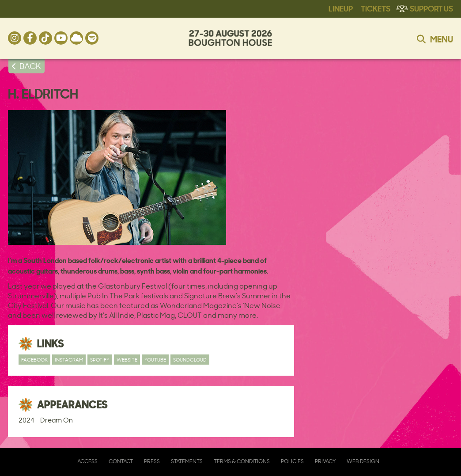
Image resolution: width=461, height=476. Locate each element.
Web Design (363, 461)
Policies (292, 461)
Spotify (100, 360)
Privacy (325, 461)
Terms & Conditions (242, 461)
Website (127, 360)
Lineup (341, 8)
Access (87, 461)
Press (152, 461)
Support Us (431, 8)
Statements (187, 461)
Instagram (69, 360)
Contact (121, 461)
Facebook (34, 360)
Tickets (376, 8)
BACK (30, 66)
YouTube (155, 360)
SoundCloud (190, 360)
